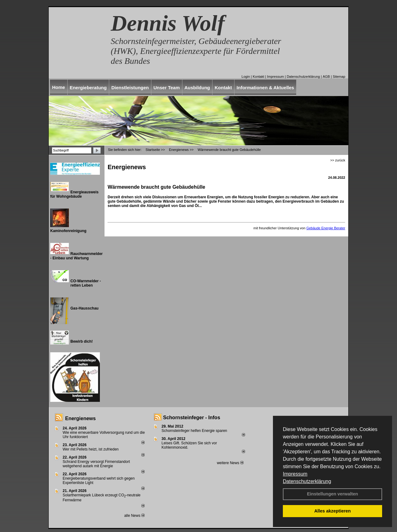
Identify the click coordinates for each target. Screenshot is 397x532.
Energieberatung (88, 88)
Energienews (80, 418)
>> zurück (338, 160)
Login (246, 77)
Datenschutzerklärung (307, 481)
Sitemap (339, 77)
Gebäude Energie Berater (326, 228)
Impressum (295, 474)
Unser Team (167, 88)
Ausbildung (197, 88)
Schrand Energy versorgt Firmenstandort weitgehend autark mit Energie (96, 464)
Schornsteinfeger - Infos (192, 418)
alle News (134, 516)
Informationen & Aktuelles (265, 88)
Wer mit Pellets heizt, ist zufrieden (91, 449)
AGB (326, 77)
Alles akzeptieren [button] (332, 511)
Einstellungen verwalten (333, 494)
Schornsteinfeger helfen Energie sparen (194, 431)
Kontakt (259, 77)
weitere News (230, 463)
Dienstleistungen (130, 88)
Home (59, 87)
